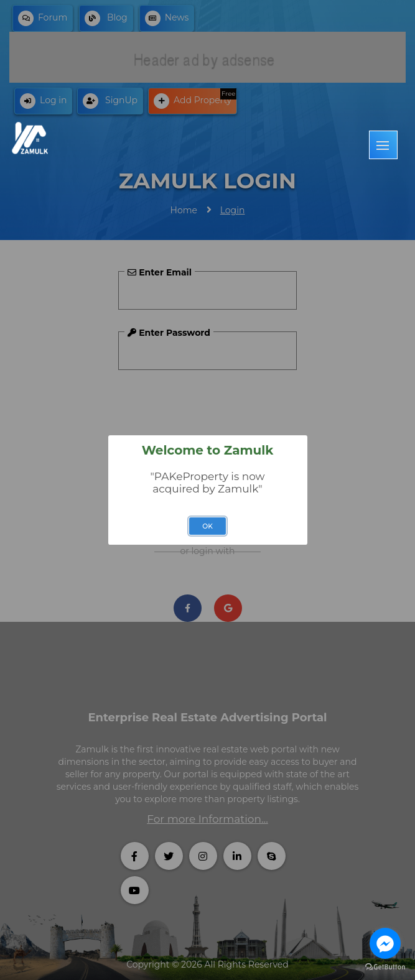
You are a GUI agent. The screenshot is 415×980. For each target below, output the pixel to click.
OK (207, 526)
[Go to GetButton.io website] (385, 967)
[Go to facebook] (385, 943)
